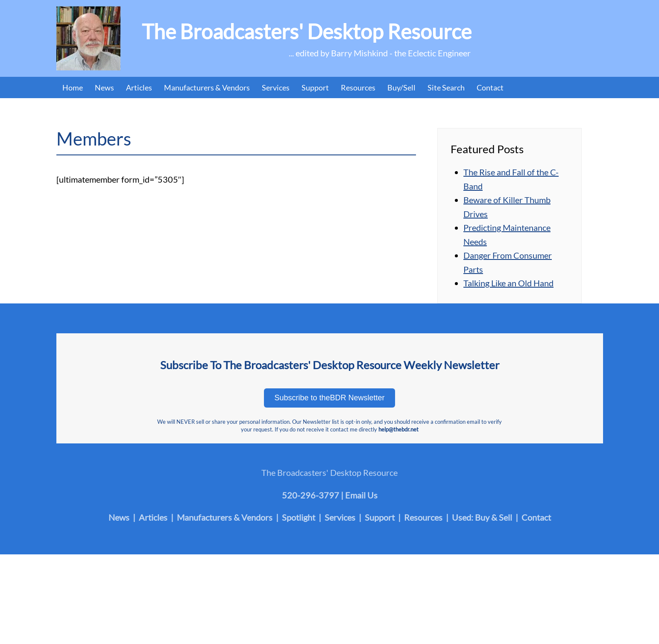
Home (73, 87)
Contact (490, 87)
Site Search (446, 87)
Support (315, 87)
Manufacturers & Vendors (207, 87)
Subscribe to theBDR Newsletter (329, 398)
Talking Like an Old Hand (508, 283)
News (104, 87)
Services (276, 87)
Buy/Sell (401, 87)
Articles (139, 87)
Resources (358, 87)
